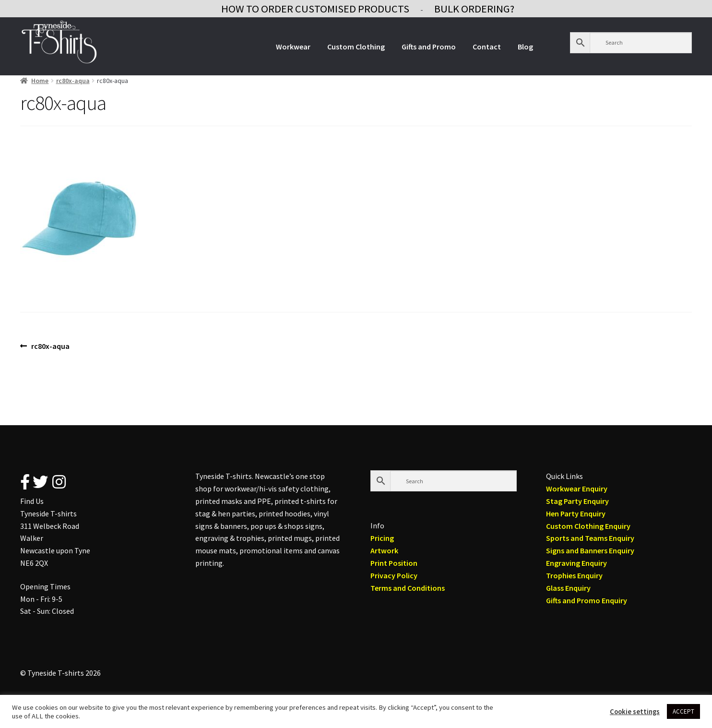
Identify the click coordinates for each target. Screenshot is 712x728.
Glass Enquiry (568, 588)
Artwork (384, 550)
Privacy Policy (394, 575)
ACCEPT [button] (683, 711)
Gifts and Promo (429, 47)
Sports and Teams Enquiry (590, 538)
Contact (487, 47)
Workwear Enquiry (577, 489)
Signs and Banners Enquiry (590, 550)
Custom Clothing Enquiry (588, 526)
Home (40, 81)
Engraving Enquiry (576, 563)
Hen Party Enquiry (576, 513)
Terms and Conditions (408, 588)
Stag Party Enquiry (577, 501)
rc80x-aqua (73, 81)
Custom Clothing (356, 47)
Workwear (293, 47)
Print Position (394, 563)
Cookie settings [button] (635, 712)
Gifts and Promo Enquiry (587, 600)
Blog (525, 47)
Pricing (382, 538)
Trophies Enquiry (574, 575)
